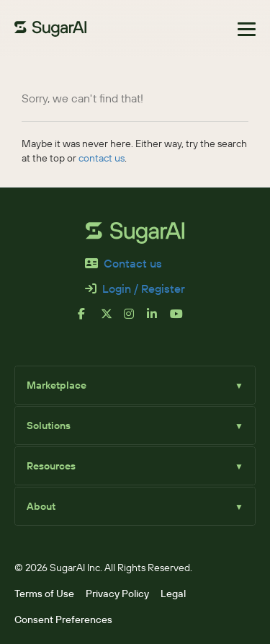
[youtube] (181, 319)
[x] (112, 319)
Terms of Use (44, 594)
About (135, 506)
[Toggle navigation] (247, 29)
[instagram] (135, 319)
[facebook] (89, 319)
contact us (102, 158)
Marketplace (135, 385)
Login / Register (135, 289)
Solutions (135, 425)
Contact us (123, 264)
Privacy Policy (117, 594)
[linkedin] (158, 319)
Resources (135, 466)
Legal (173, 594)
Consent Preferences (63, 619)
